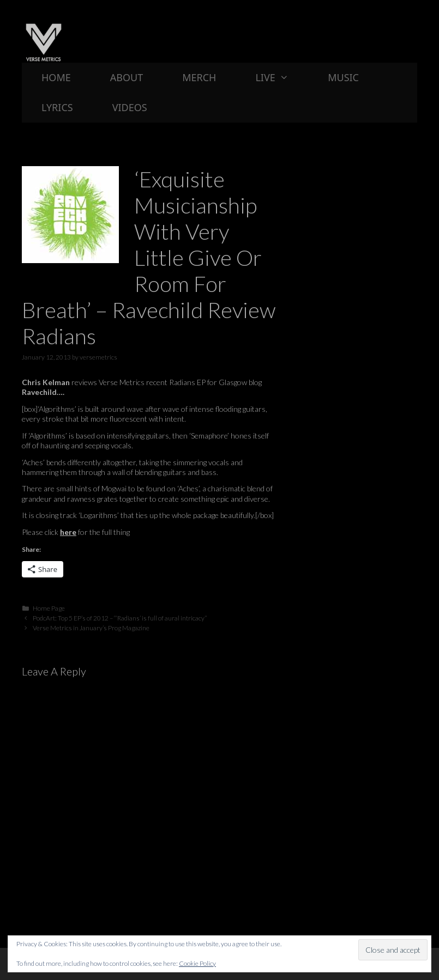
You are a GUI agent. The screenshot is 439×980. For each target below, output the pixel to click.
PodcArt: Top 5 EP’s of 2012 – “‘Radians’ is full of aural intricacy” (120, 618)
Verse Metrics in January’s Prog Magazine (91, 628)
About (127, 77)
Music (343, 77)
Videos (130, 107)
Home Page (49, 608)
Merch (199, 77)
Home (56, 77)
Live (282, 78)
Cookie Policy (197, 963)
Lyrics (57, 107)
